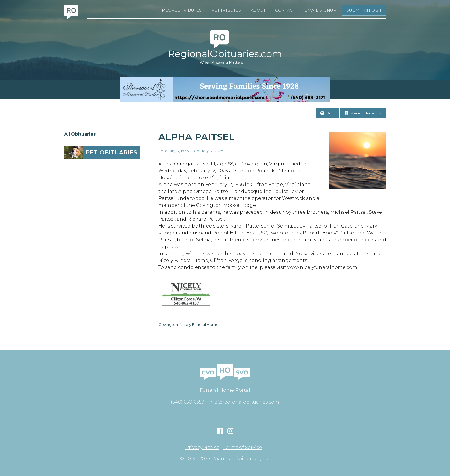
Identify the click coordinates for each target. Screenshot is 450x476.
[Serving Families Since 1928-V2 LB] (225, 89)
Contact (285, 10)
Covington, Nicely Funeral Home (188, 324)
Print (328, 113)
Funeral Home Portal (225, 390)
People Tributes (182, 10)
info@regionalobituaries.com (243, 402)
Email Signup (320, 10)
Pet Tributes (226, 10)
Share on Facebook (363, 113)
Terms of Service (243, 448)
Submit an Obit (364, 10)
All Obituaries (80, 134)
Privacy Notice (202, 448)
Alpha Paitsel (197, 137)
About (258, 10)
